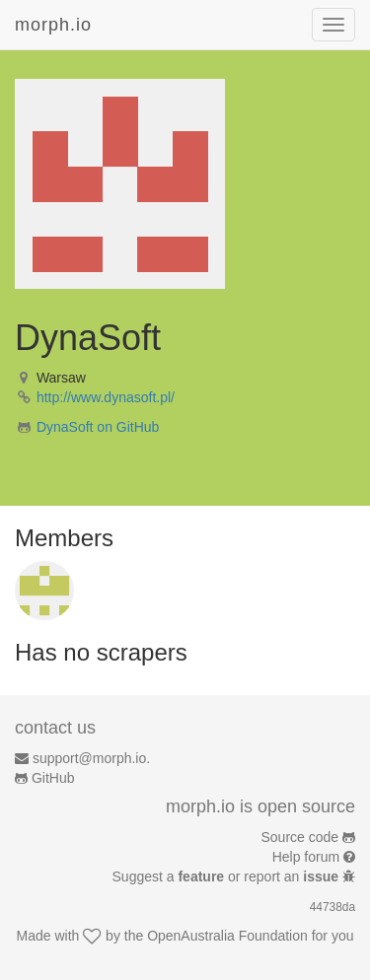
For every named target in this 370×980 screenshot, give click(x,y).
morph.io (53, 25)
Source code (300, 837)
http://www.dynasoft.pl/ (106, 397)
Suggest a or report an (227, 876)
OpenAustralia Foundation (227, 936)
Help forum (306, 857)
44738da (333, 907)
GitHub (53, 778)
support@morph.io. (91, 758)
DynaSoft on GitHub (98, 427)
